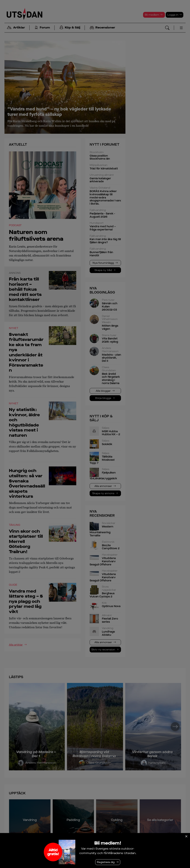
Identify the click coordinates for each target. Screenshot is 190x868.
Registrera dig (106, 862)
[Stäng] (186, 836)
